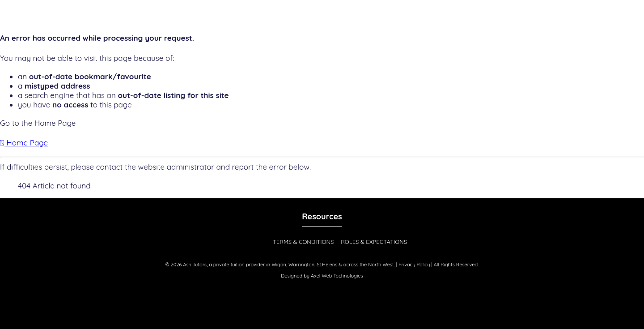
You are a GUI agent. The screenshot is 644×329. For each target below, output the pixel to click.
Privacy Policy (414, 265)
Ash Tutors (195, 265)
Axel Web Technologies (337, 276)
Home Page (24, 143)
